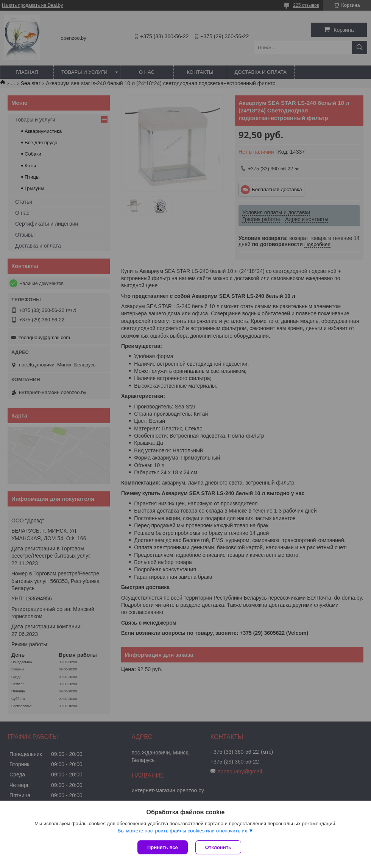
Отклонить (218, 847)
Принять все (163, 847)
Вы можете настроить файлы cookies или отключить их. (183, 831)
